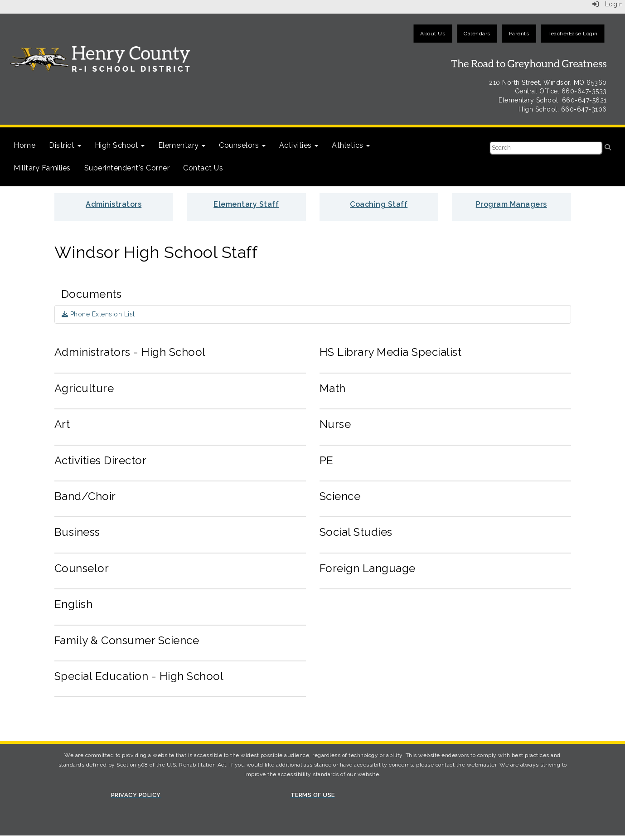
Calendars (477, 34)
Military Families (42, 168)
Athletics (351, 145)
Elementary (182, 145)
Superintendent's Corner (127, 168)
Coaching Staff (379, 204)
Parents (519, 34)
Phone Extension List (98, 314)
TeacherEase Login (573, 34)
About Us (433, 34)
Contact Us (203, 168)
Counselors (242, 145)
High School (120, 145)
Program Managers (511, 204)
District (65, 145)
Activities (299, 145)
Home (24, 145)
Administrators (114, 204)
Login (608, 4)
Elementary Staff (246, 204)
